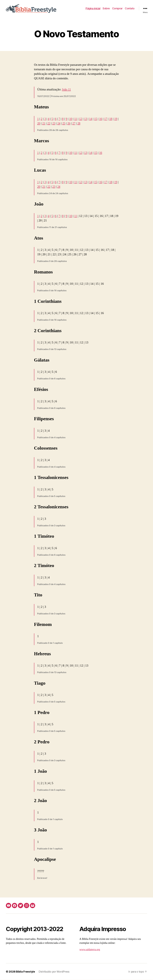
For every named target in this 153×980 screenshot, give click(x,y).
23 (59, 124)
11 (76, 119)
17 (107, 119)
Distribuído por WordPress (54, 972)
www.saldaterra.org (90, 950)
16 (102, 119)
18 (112, 119)
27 (80, 124)
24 (65, 124)
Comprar (117, 9)
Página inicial (93, 9)
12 (82, 119)
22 (54, 124)
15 (97, 119)
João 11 (67, 90)
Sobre (106, 9)
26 (75, 124)
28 (85, 124)
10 (71, 119)
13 (87, 119)
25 (70, 124)
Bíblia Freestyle (26, 972)
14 (92, 119)
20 (44, 124)
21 (49, 124)
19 (39, 124)
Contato (130, 9)
